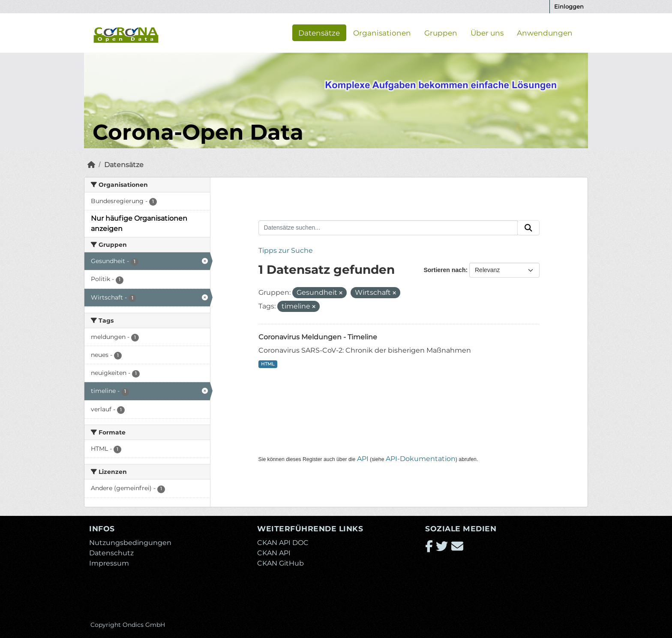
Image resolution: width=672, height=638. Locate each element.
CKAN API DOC (283, 543)
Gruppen (441, 33)
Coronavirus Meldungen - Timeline (318, 337)
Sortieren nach (444, 270)
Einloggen (569, 6)
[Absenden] (528, 228)
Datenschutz (111, 553)
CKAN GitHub (280, 563)
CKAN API (274, 553)
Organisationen (382, 33)
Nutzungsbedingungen (130, 543)
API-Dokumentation (421, 459)
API (363, 459)
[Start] (91, 165)
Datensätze (319, 33)
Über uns (487, 33)
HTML (268, 364)
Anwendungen (545, 33)
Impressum (109, 563)
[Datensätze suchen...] (388, 228)
